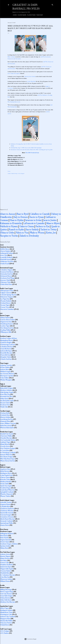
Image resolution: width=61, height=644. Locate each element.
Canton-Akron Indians (8, 320)
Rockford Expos (6, 488)
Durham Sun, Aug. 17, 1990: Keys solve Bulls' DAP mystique (26, 148)
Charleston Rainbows (7, 508)
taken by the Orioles (30, 76)
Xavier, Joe (51, 233)
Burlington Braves (6, 473)
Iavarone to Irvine (33, 220)
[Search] (52, 4)
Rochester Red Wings (7, 278)
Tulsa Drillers (5, 378)
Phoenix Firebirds (6, 301)
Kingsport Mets (5, 619)
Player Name (21, 15)
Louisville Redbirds (6, 257)
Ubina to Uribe (7, 233)
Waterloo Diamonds (7, 494)
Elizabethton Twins (6, 612)
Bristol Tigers (5, 608)
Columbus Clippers (7, 270)
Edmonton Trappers (7, 297)
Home (14, 15)
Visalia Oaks (4, 407)
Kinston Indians (5, 417)
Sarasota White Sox (6, 455)
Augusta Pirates (5, 504)
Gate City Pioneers (6, 594)
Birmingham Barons (7, 340)
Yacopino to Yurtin (9, 236)
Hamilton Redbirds (7, 565)
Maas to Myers (53, 223)
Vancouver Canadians (7, 309)
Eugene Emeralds (6, 540)
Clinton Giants (5, 477)
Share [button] (9, 171)
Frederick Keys (14, 173)
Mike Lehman (11, 57)
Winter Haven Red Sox (8, 461)
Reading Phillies (5, 330)
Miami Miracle (5, 444)
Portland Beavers (6, 303)
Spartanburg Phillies (7, 523)
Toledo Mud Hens (6, 284)
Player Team (31, 15)
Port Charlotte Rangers (8, 448)
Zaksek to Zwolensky (29, 236)
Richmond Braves (6, 276)
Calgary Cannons (6, 293)
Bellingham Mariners (7, 533)
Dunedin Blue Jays (6, 438)
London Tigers (5, 326)
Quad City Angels (6, 486)
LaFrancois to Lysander (34, 223)
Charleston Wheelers (7, 511)
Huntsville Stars (5, 355)
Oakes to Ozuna (26, 226)
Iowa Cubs (4, 255)
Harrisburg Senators (7, 324)
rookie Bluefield (31, 81)
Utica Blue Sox (5, 577)
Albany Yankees (5, 317)
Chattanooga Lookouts (8, 344)
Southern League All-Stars (9, 338)
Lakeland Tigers (5, 442)
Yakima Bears (4, 548)
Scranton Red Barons (7, 272)
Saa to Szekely (32, 229)
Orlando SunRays (6, 359)
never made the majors (14, 73)
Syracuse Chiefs (5, 280)
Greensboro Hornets (7, 517)
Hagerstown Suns (6, 322)
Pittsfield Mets (5, 573)
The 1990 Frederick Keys (32, 153)
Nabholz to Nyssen (9, 226)
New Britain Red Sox (7, 328)
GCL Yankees (5, 633)
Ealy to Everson (21, 217)
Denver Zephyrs (5, 251)
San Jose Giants (5, 403)
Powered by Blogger (30, 639)
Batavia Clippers (5, 556)
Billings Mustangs (6, 589)
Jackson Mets (5, 369)
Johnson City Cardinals (8, 616)
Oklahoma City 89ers (7, 261)
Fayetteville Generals (7, 513)
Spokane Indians (6, 546)
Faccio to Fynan (37, 217)
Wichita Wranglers (6, 380)
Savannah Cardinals (7, 521)
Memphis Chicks (6, 357)
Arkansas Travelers (6, 365)
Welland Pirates (5, 581)
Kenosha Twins (5, 479)
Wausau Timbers (5, 496)
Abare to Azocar (8, 214)
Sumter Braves (5, 525)
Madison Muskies (6, 482)
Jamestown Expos (6, 567)
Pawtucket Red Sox (7, 274)
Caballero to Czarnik (40, 214)
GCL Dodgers (5, 631)
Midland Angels (5, 371)
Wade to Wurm (37, 233)
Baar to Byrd (23, 214)
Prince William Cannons (8, 423)
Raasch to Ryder (16, 229)
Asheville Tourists (6, 502)
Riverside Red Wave (7, 396)
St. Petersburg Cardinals (8, 452)
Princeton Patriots (6, 623)
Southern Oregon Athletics (9, 544)
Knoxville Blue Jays (6, 353)
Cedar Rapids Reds (6, 475)
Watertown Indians (6, 579)
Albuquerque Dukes (7, 290)
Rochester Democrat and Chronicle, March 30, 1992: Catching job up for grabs (32, 150)
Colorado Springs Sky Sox (8, 295)
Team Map (39, 15)
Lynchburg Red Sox (7, 419)
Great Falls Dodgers (7, 596)
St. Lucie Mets (5, 450)
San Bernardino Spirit (7, 401)
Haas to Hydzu (17, 220)
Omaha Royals (5, 264)
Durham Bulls (5, 413)
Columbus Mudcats (7, 347)
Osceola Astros (5, 446)
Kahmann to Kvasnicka (11, 223)
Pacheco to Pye (42, 226)
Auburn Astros (5, 554)
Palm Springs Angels (7, 392)
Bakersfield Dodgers (7, 388)
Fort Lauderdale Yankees (8, 440)
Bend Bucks (4, 535)
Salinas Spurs (4, 398)
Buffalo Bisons (5, 249)
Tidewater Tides (5, 282)
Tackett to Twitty (48, 229)
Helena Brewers (5, 598)
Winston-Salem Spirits (7, 428)
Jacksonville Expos (6, 351)
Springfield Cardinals (7, 492)
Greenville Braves (6, 349)
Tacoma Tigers (5, 305)
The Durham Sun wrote (14, 102)
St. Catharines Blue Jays (8, 575)
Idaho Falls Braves (6, 600)
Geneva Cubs (5, 562)
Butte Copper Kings (7, 592)
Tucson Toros (5, 307)
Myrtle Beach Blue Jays (8, 519)
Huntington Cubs (6, 614)
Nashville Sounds (6, 259)
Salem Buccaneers (6, 425)
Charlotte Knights (6, 342)
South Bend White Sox (7, 490)
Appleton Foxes (5, 469)
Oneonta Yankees (6, 571)
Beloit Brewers (5, 471)
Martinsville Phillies (6, 621)
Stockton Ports (5, 405)
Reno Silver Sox (5, 394)
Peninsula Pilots (5, 421)
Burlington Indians (6, 610)
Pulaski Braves (5, 625)
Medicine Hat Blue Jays (8, 602)
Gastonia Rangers (6, 515)
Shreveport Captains (7, 376)
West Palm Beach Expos (8, 459)
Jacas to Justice (50, 220)
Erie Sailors (4, 560)
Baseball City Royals (7, 434)
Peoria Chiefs (4, 484)
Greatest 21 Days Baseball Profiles (26, 7)
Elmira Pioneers (5, 558)
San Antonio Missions (7, 374)
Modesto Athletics (6, 390)
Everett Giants (5, 542)
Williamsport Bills (6, 332)
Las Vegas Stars (5, 299)
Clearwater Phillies (6, 436)
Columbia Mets (5, 506)
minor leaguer (21, 173)
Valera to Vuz (22, 233)
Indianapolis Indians (7, 253)
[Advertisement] (30, 190)
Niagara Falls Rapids (7, 569)
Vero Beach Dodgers (7, 457)
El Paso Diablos (5, 367)
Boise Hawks (4, 538)
